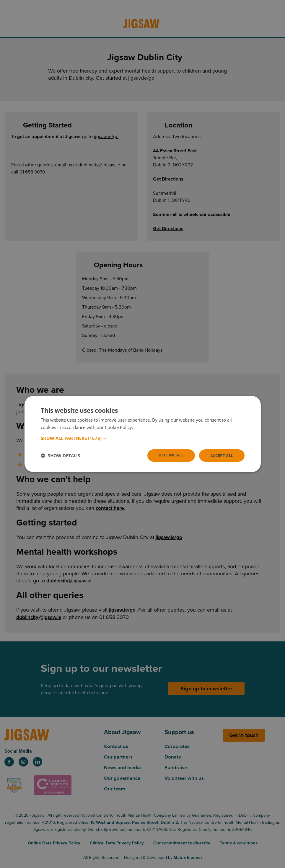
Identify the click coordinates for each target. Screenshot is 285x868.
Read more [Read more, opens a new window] (145, 427)
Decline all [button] (167, 455)
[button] (143, 438)
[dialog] (143, 434)
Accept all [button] (220, 455)
